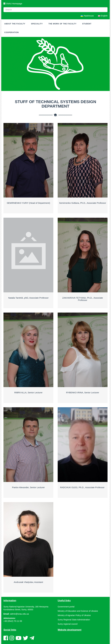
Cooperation (11, 32)
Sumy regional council (68, 624)
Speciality (37, 24)
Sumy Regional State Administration (74, 620)
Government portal (66, 607)
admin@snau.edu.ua (19, 614)
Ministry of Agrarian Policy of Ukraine (74, 615)
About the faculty (15, 24)
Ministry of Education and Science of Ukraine (78, 611)
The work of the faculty (62, 24)
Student (87, 24)
